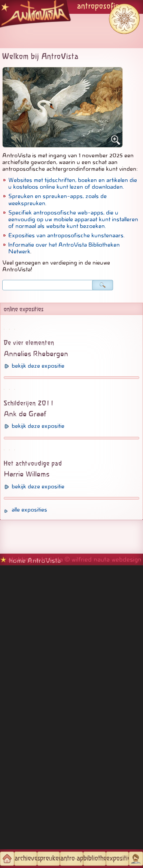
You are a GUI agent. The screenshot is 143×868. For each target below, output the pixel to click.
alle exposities (29, 812)
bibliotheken (95, 859)
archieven (26, 859)
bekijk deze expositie (38, 464)
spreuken (49, 859)
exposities (118, 859)
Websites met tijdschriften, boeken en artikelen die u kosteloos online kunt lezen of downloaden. (73, 183)
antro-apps (71, 859)
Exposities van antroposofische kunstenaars (66, 235)
